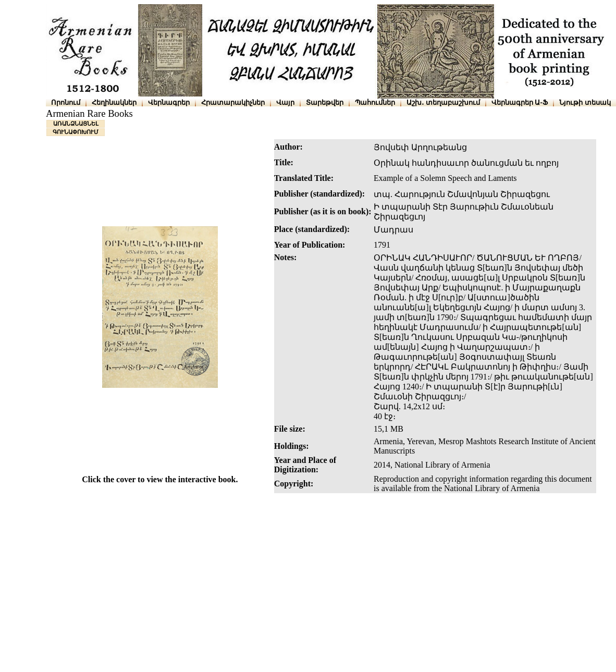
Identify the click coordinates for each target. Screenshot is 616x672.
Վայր (285, 102)
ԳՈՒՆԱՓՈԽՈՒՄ (76, 132)
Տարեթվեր (325, 102)
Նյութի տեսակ (585, 102)
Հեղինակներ (114, 102)
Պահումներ (375, 102)
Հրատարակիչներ (233, 102)
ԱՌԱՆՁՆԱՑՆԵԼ (76, 124)
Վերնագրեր (169, 102)
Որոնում (66, 102)
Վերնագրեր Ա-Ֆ (520, 102)
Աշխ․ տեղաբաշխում (443, 102)
